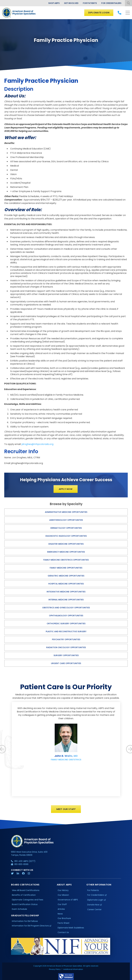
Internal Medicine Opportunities (66, 600)
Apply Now (66, 489)
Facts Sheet (64, 925)
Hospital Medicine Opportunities (66, 584)
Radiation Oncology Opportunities (66, 647)
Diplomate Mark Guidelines (71, 929)
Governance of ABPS (68, 901)
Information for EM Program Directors (30, 927)
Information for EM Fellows (25, 923)
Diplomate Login (99, 13)
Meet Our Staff (66, 811)
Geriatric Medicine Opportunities (66, 576)
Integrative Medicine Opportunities (66, 592)
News (60, 915)
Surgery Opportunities (66, 655)
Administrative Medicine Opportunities (66, 512)
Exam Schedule (19, 911)
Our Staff (62, 906)
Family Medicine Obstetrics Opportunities (66, 560)
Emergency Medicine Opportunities (66, 552)
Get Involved (71, 3)
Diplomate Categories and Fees (28, 901)
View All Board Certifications (26, 892)
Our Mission (63, 897)
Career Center (94, 911)
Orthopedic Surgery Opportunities (66, 624)
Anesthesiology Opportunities (66, 520)
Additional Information (73, 957)
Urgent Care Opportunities (66, 663)
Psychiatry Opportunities (66, 639)
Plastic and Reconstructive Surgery (66, 631)
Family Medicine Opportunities (66, 568)
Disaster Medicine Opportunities (66, 544)
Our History (63, 892)
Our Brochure (64, 920)
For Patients (90, 3)
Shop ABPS (54, 3)
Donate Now (93, 906)
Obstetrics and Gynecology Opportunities (66, 608)
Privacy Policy (55, 957)
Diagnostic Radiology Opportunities (66, 536)
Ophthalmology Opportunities (66, 616)
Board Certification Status (25, 906)
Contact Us (63, 934)
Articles (61, 911)
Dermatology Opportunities (66, 528)
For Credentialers (111, 3)
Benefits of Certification (24, 897)
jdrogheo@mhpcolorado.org (38, 444)
